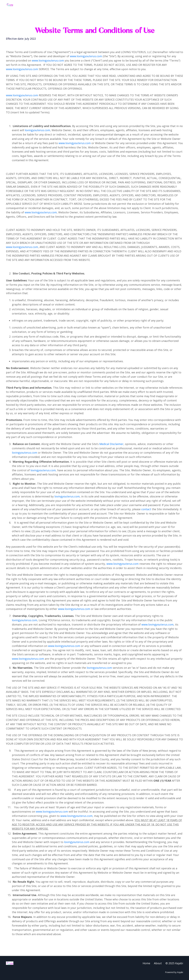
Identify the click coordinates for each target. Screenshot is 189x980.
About (158, 963)
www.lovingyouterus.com (86, 56)
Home (146, 963)
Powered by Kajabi (174, 972)
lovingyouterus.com (37, 130)
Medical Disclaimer (111, 444)
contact (146, 509)
